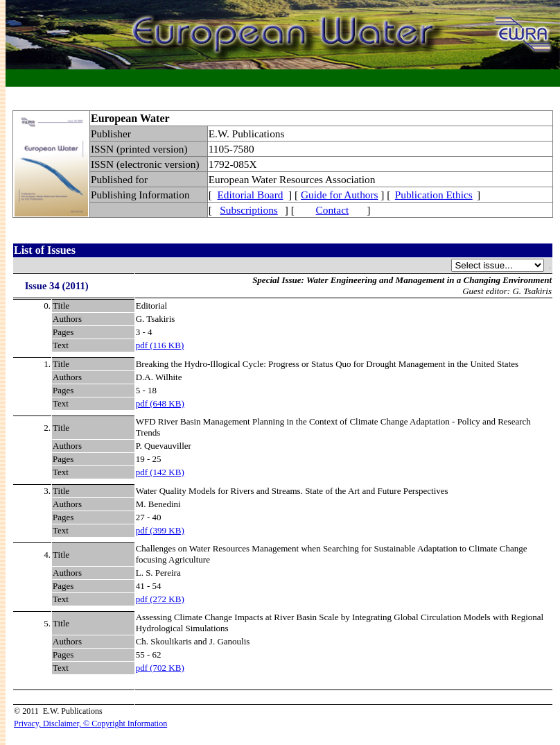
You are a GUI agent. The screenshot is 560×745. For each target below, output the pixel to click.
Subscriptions (248, 210)
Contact (333, 210)
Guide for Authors (340, 195)
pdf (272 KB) (160, 599)
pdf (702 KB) (160, 668)
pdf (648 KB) (160, 403)
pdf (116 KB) (160, 345)
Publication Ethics (434, 195)
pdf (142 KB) (160, 472)
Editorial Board (251, 195)
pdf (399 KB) (160, 530)
